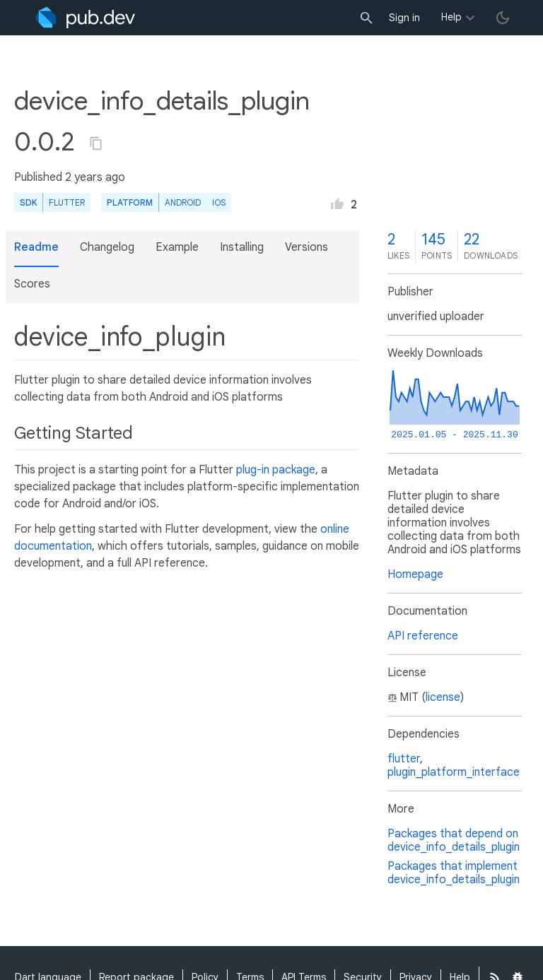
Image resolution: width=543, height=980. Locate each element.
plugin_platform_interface (454, 772)
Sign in (404, 18)
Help (451, 17)
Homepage (415, 574)
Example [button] (177, 247)
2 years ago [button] (95, 177)
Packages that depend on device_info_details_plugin (454, 840)
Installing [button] (242, 247)
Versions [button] (306, 247)
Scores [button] (32, 284)
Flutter (67, 202)
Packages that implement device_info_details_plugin (454, 873)
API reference (423, 636)
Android (183, 202)
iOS (219, 202)
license (443, 697)
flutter (404, 759)
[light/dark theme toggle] (503, 18)
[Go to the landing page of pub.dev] (85, 18)
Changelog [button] (107, 247)
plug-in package (276, 470)
